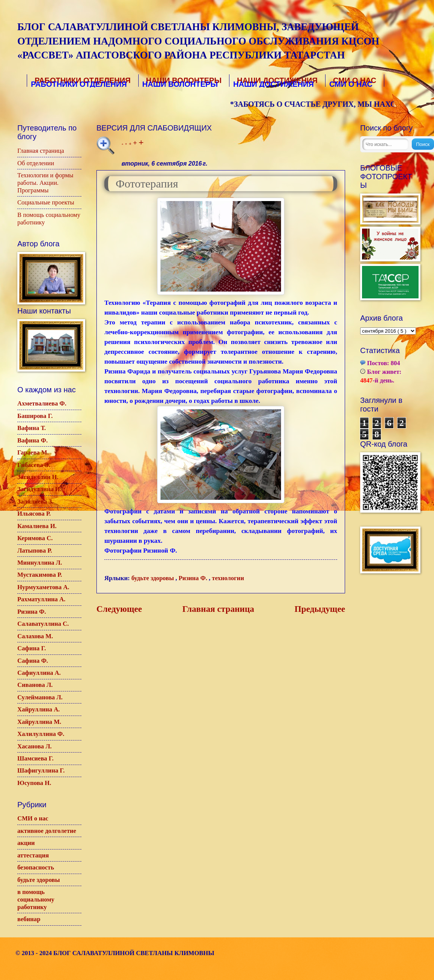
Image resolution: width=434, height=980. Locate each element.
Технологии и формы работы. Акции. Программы (45, 183)
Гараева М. (33, 452)
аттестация (33, 855)
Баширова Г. (35, 416)
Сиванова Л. (35, 685)
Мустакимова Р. (40, 575)
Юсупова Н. (34, 783)
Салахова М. (35, 636)
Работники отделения (81, 81)
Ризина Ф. (194, 578)
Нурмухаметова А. (43, 587)
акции (26, 843)
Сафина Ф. (33, 661)
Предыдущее (320, 609)
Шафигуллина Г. (41, 770)
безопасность (36, 867)
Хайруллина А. (39, 709)
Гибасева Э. (34, 465)
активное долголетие (47, 831)
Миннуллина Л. (40, 563)
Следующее (119, 609)
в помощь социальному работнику (36, 899)
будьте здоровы (154, 578)
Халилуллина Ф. (41, 734)
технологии (228, 578)
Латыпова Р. (35, 551)
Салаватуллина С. (43, 624)
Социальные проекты (46, 202)
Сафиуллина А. (39, 673)
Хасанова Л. (34, 746)
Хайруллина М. (39, 722)
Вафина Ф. (33, 440)
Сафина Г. (32, 648)
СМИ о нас (33, 818)
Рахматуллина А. (41, 599)
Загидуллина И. (39, 489)
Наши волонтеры (183, 81)
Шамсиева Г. (35, 758)
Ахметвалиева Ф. (42, 403)
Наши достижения (277, 81)
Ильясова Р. (34, 514)
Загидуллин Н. (38, 477)
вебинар (29, 919)
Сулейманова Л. (40, 697)
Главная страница (218, 609)
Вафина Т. (32, 428)
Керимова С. (35, 538)
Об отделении (36, 163)
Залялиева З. (35, 502)
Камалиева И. (37, 526)
